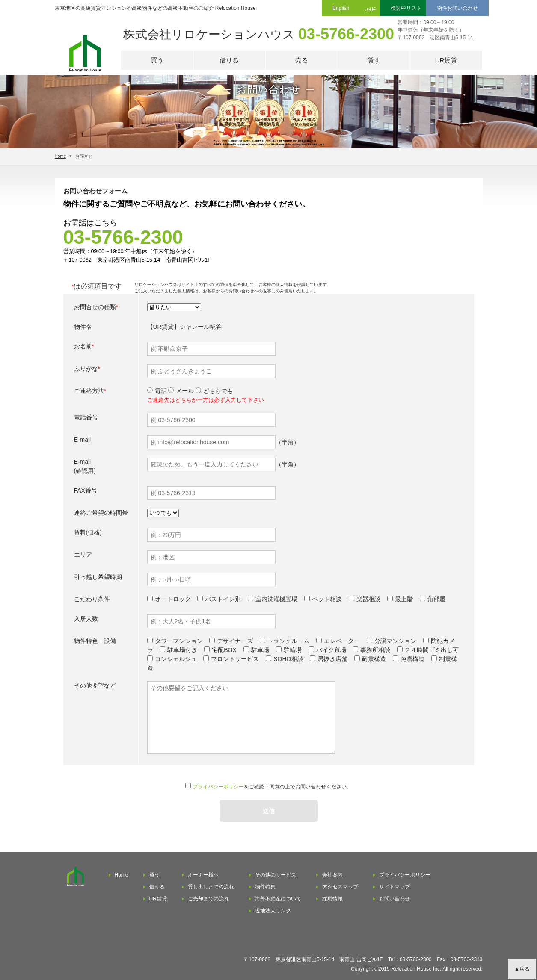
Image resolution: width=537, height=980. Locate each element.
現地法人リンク (273, 911)
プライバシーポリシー (218, 787)
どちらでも (214, 391)
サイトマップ (395, 887)
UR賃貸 (446, 60)
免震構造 (412, 659)
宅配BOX (224, 650)
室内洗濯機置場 (276, 599)
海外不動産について (278, 899)
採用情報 (332, 899)
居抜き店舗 (332, 659)
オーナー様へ (203, 875)
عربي (370, 8)
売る (302, 60)
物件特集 (265, 887)
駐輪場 (293, 650)
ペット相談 (327, 599)
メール (181, 391)
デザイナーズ (235, 641)
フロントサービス (235, 659)
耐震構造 (374, 659)
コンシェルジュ (176, 659)
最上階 (404, 599)
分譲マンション (395, 641)
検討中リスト (406, 8)
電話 (157, 391)
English (341, 8)
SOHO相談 (288, 659)
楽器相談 (368, 599)
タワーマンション (179, 641)
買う (157, 60)
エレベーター (342, 641)
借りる (229, 60)
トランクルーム (288, 641)
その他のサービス (276, 875)
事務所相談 (375, 650)
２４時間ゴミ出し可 (432, 650)
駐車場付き (182, 650)
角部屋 (436, 599)
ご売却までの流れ (208, 899)
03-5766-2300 (346, 34)
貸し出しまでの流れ (211, 887)
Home (61, 156)
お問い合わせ (395, 899)
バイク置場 (331, 650)
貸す (374, 60)
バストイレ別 (223, 599)
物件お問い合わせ (457, 8)
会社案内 (332, 875)
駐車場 (260, 650)
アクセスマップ (340, 887)
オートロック (173, 599)
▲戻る (522, 969)
